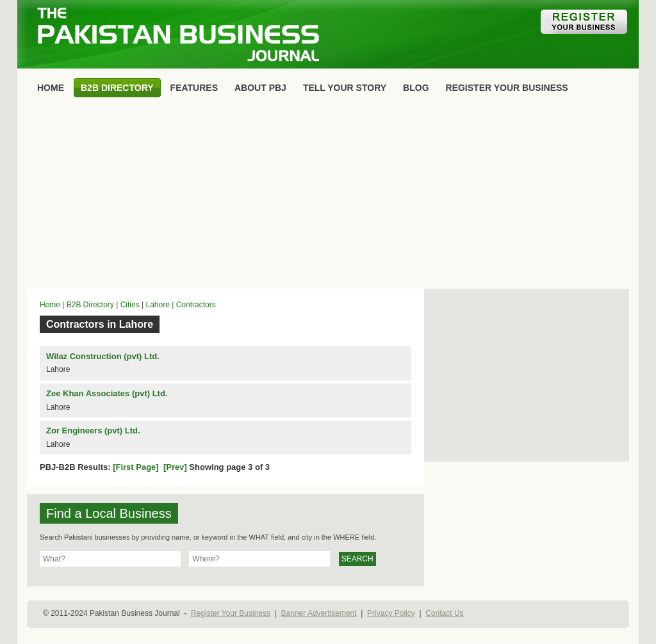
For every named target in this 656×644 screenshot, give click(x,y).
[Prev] (175, 467)
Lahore (157, 305)
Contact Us (444, 613)
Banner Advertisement (319, 613)
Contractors (196, 305)
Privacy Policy (391, 613)
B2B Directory (90, 305)
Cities (130, 305)
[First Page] (136, 467)
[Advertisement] (328, 196)
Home (50, 305)
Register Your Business (231, 613)
